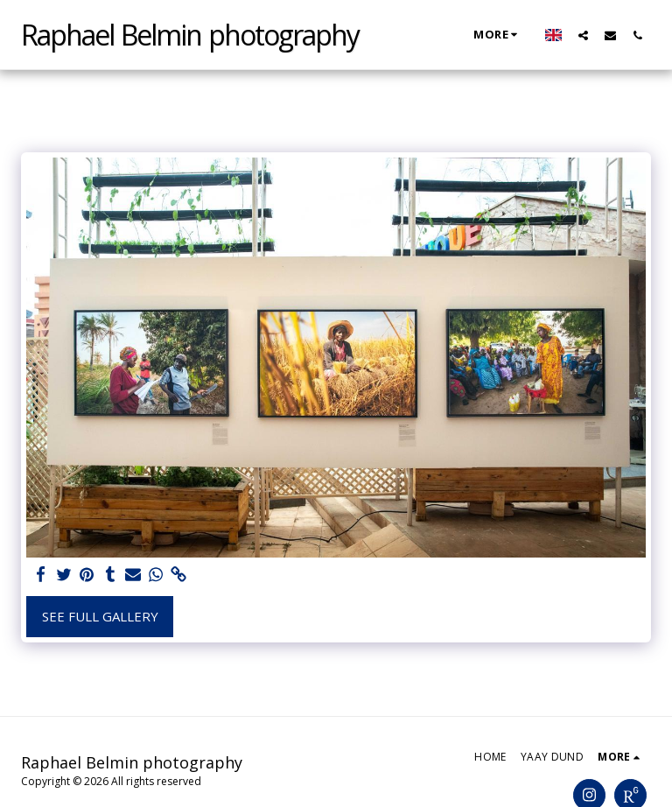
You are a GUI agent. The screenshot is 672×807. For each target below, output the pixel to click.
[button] (583, 35)
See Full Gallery (100, 616)
